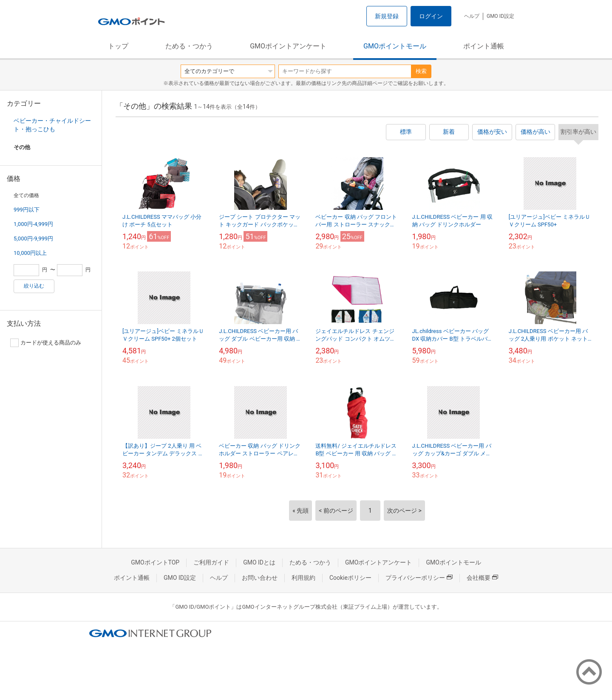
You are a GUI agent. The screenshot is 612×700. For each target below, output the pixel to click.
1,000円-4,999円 (33, 224)
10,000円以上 (30, 253)
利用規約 (303, 578)
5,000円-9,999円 (33, 239)
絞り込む (34, 286)
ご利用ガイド (211, 562)
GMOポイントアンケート (288, 46)
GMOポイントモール (395, 46)
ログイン (431, 16)
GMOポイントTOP (155, 562)
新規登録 (387, 16)
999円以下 (27, 210)
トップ (118, 46)
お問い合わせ (260, 578)
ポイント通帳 (484, 46)
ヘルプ (472, 16)
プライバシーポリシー (419, 578)
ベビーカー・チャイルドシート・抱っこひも (52, 125)
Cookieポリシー (350, 578)
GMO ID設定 (500, 16)
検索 (421, 71)
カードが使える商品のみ (46, 343)
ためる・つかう (189, 46)
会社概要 (482, 578)
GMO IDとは (259, 562)
